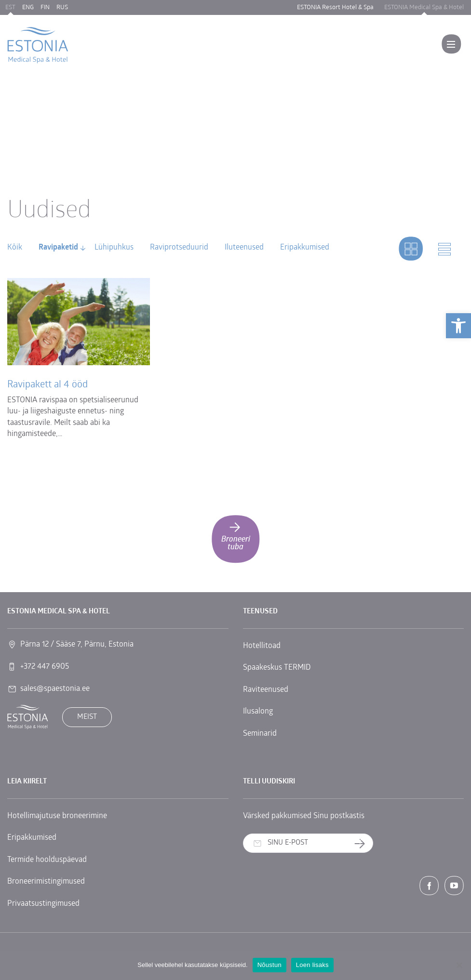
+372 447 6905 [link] (45, 667)
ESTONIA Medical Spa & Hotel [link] (424, 7)
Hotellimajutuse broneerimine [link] (57, 816)
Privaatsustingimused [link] (43, 904)
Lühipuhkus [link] (114, 248)
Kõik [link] (15, 248)
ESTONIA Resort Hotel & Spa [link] (335, 7)
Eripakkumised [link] (305, 248)
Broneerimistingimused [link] (46, 882)
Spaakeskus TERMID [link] (277, 668)
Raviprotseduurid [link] (179, 248)
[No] (459, 965)
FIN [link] (45, 7)
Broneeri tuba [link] (236, 536)
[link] (458, 326)
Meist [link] (87, 717)
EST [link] (10, 7)
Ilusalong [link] (258, 712)
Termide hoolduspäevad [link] (47, 860)
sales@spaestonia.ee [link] (55, 689)
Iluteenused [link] (244, 248)
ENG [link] (28, 7)
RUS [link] (62, 7)
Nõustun (269, 965)
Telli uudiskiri (363, 843)
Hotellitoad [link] (262, 646)
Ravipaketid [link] (58, 248)
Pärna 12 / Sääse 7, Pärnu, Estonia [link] (77, 645)
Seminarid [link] (260, 734)
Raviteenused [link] (266, 690)
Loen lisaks (312, 965)
